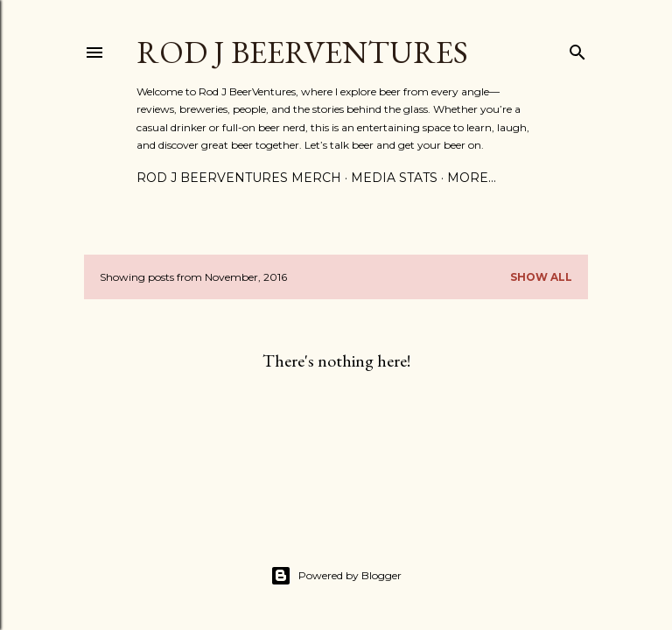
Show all (541, 277)
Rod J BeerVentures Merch (239, 178)
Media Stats (394, 178)
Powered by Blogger (336, 576)
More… (472, 178)
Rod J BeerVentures (302, 52)
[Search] (577, 49)
